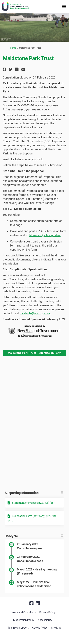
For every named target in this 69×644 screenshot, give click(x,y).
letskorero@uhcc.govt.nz (45, 235)
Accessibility (45, 620)
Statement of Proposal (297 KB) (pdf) (34, 503)
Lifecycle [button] (34, 536)
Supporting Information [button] (34, 493)
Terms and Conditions (23, 612)
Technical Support (18, 628)
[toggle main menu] (64, 7)
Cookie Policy (40, 628)
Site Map (56, 628)
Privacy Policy (47, 612)
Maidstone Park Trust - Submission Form (35, 353)
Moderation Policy (24, 620)
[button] (5, 69)
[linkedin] (38, 603)
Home (13, 48)
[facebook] (31, 603)
